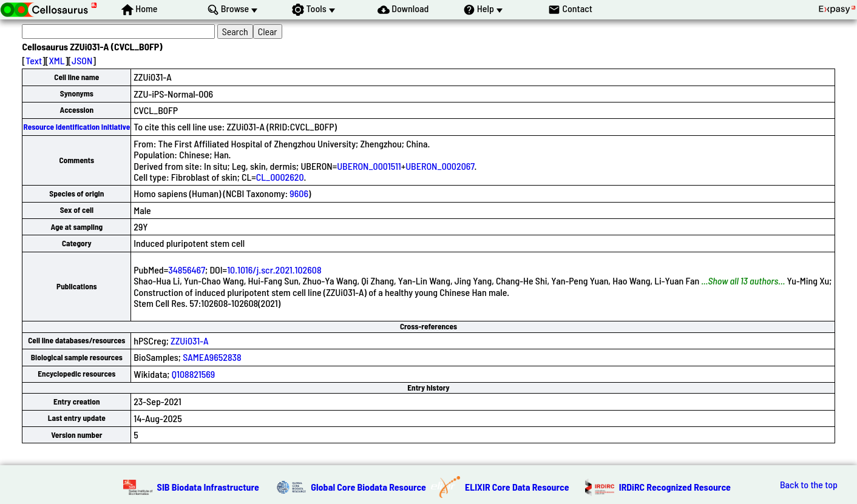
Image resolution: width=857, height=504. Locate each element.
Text (34, 60)
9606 (299, 193)
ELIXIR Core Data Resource (517, 487)
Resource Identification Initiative (76, 127)
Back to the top (809, 485)
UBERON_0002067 (440, 166)
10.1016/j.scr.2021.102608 (274, 270)
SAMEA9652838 (212, 357)
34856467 (187, 270)
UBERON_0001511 (369, 166)
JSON (82, 60)
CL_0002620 (280, 177)
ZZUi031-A (189, 341)
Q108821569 (193, 374)
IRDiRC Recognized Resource (675, 487)
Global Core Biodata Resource (368, 487)
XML (56, 60)
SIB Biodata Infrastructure (208, 487)
